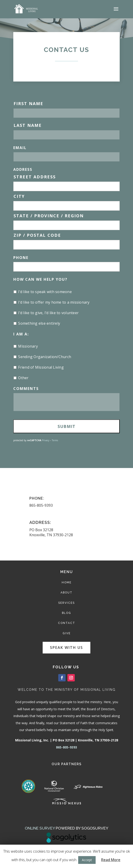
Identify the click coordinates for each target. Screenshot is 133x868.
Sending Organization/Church (45, 357)
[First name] (66, 113)
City (19, 196)
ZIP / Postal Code (37, 235)
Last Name (28, 125)
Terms (55, 440)
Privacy (46, 440)
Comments (26, 389)
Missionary (28, 346)
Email (20, 148)
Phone (21, 258)
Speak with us (66, 648)
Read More (111, 860)
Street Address (35, 177)
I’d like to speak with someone (45, 292)
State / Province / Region (49, 216)
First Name (28, 103)
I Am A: (21, 334)
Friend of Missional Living (41, 367)
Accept (87, 860)
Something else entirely (39, 323)
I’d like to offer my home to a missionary (54, 302)
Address (23, 169)
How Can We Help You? (40, 279)
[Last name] (66, 135)
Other (23, 378)
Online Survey (40, 828)
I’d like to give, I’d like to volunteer (48, 313)
